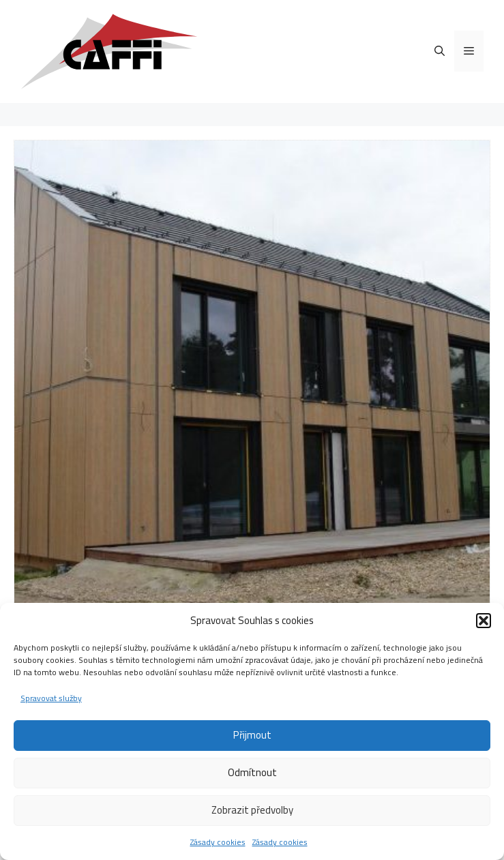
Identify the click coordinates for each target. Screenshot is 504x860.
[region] (252, 378)
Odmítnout (252, 772)
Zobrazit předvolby (252, 810)
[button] (484, 621)
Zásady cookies (218, 842)
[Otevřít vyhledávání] (440, 51)
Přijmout (252, 735)
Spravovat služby (51, 698)
